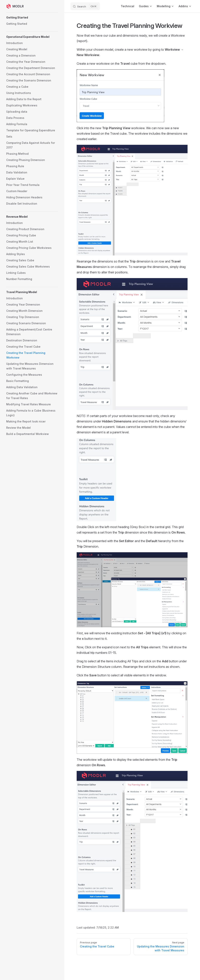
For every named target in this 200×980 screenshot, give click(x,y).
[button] (32, 18)
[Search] (85, 6)
